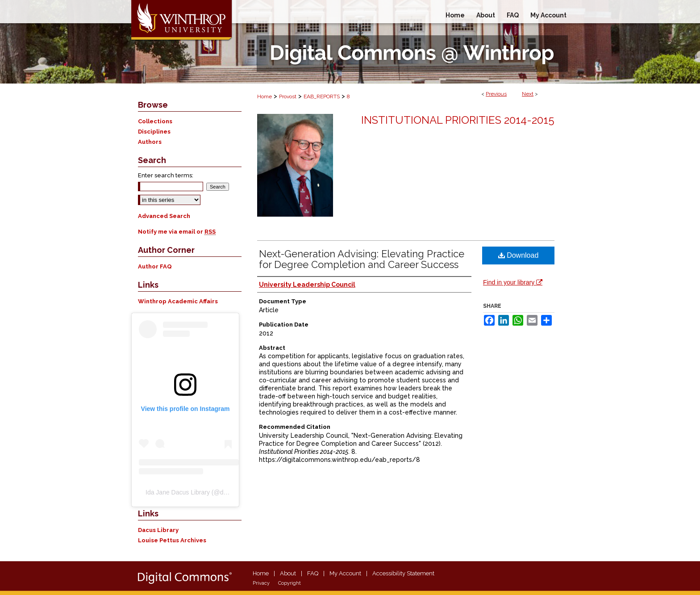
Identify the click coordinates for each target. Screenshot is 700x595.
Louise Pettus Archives (172, 540)
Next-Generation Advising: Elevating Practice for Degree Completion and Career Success (362, 259)
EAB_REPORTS (322, 96)
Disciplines (154, 132)
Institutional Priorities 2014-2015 (458, 120)
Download (519, 255)
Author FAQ (155, 266)
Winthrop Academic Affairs (178, 301)
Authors (150, 142)
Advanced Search (164, 216)
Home (265, 96)
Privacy (261, 583)
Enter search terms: (166, 175)
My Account (345, 573)
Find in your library (513, 282)
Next (528, 94)
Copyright (290, 583)
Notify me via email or (177, 232)
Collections (155, 121)
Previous (496, 94)
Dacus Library (158, 530)
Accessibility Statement (403, 573)
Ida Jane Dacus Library (178, 492)
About (288, 573)
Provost (288, 96)
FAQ (313, 573)
